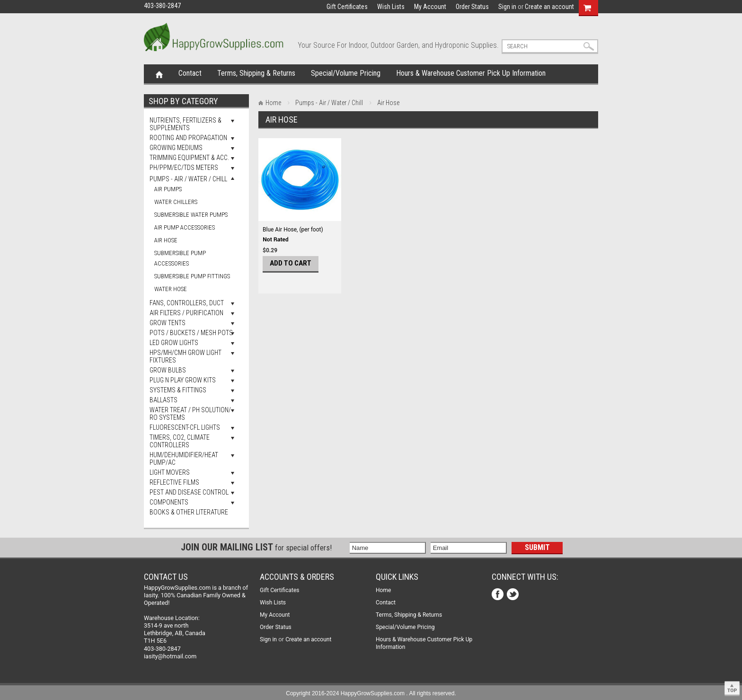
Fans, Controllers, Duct (187, 303)
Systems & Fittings (178, 390)
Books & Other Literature (189, 512)
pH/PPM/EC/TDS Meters (184, 168)
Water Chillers (176, 202)
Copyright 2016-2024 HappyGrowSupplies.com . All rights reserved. (371, 693)
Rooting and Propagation (188, 138)
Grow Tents (168, 323)
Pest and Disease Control (189, 492)
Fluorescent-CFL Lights (185, 427)
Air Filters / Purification (186, 313)
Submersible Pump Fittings (192, 276)
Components (169, 502)
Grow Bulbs (168, 370)
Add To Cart (291, 263)
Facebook (499, 595)
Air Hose (166, 240)
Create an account (549, 7)
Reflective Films (174, 482)
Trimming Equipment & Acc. (189, 158)
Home (159, 74)
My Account (430, 7)
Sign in (507, 7)
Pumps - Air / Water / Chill (188, 179)
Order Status (472, 7)
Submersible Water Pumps (191, 215)
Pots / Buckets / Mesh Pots (191, 333)
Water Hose (171, 289)
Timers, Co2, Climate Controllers (180, 441)
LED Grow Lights (174, 343)
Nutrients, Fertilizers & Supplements (185, 124)
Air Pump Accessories (185, 227)
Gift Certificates (347, 7)
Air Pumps (168, 189)
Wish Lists (391, 7)
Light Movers (170, 472)
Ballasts (163, 400)
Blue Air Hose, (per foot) (293, 230)
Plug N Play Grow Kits (183, 380)
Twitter (514, 595)
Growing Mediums (176, 148)
